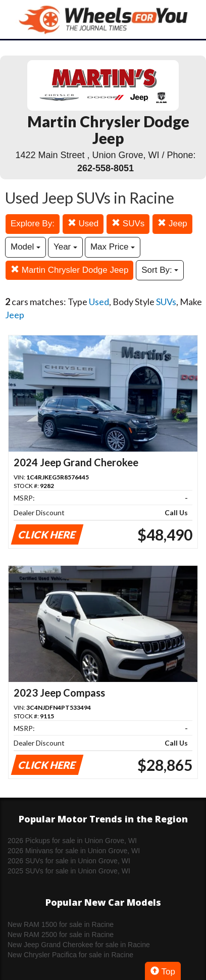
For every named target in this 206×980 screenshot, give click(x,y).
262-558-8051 (106, 168)
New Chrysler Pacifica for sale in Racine (70, 955)
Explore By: (33, 224)
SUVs (128, 224)
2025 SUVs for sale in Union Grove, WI (69, 871)
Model (25, 247)
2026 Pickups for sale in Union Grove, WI (72, 841)
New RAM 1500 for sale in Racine (61, 924)
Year (65, 247)
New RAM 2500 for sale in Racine (61, 935)
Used (83, 224)
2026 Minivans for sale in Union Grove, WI (74, 851)
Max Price (113, 247)
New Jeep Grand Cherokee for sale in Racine (79, 945)
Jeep (172, 224)
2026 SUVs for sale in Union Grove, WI (69, 861)
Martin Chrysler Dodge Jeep (69, 270)
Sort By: (160, 270)
